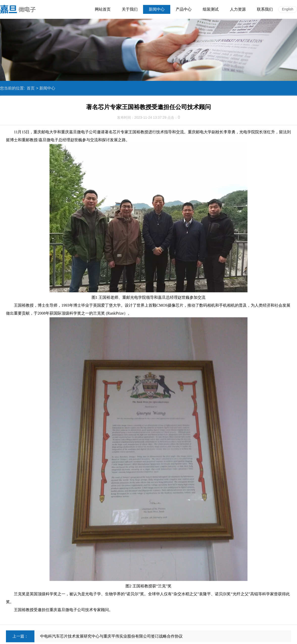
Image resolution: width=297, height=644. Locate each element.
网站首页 (103, 9)
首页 (31, 88)
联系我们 (265, 9)
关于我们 (130, 9)
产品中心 (184, 9)
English (288, 9)
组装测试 (211, 9)
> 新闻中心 (46, 88)
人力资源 (238, 9)
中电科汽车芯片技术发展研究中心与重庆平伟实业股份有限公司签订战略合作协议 (111, 636)
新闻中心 (157, 9)
